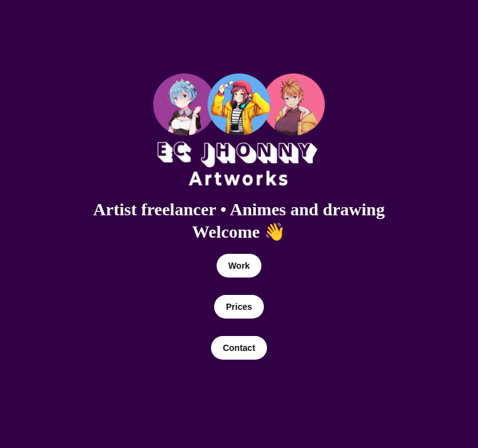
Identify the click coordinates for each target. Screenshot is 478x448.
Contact (239, 348)
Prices (239, 307)
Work (239, 266)
